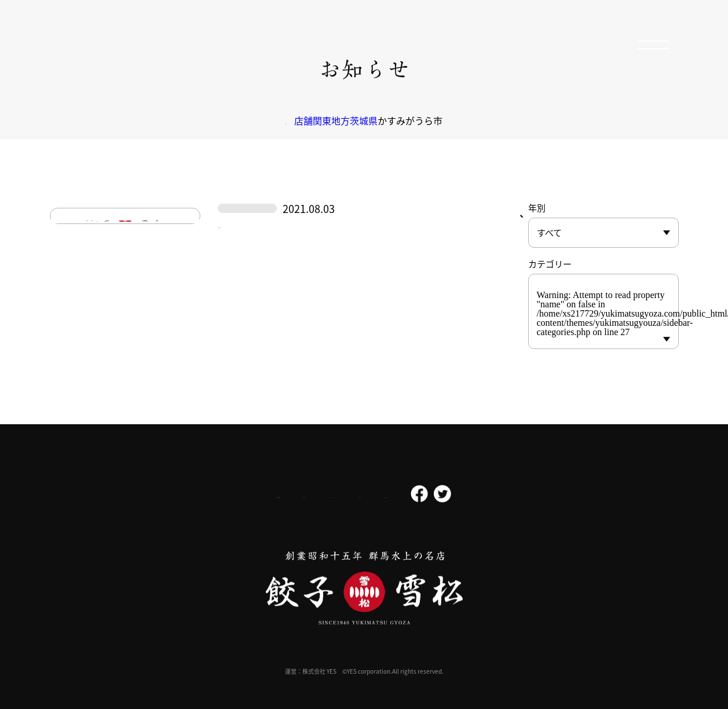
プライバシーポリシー (321, 494)
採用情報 (242, 494)
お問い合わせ (481, 494)
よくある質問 (409, 494)
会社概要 (181, 494)
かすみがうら (256, 263)
